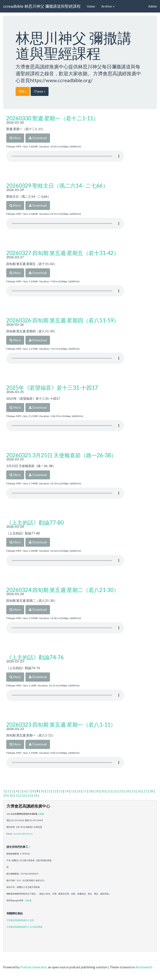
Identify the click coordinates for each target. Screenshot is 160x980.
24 (127, 791)
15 (73, 791)
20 (103, 791)
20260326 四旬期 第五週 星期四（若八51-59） (63, 320)
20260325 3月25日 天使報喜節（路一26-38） (61, 455)
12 (55, 791)
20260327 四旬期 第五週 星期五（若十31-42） (63, 253)
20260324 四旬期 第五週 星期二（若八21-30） (63, 590)
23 (121, 791)
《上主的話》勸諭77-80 (35, 523)
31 (17, 795)
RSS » (23, 91)
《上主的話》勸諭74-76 (35, 657)
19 (97, 791)
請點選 (29, 900)
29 (5, 795)
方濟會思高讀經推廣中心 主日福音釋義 (24, 927)
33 (29, 795)
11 (49, 791)
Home (91, 6)
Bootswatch (144, 967)
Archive (108, 6)
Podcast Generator (33, 967)
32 (23, 795)
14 (67, 791)
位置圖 (41, 814)
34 (35, 795)
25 (133, 791)
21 (109, 791)
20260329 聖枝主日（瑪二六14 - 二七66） (57, 186)
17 (85, 791)
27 (145, 791)
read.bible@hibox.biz (23, 834)
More (15, 138)
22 (115, 791)
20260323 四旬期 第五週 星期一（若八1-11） (61, 725)
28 (151, 791)
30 (11, 795)
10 (42, 791)
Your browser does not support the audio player (65, 156)
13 (61, 791)
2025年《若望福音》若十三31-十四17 (52, 388)
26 (139, 791)
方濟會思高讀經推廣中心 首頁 (20, 920)
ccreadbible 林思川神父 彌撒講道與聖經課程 (42, 6)
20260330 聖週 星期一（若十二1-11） (52, 118)
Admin (153, 6)
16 (79, 791)
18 (91, 791)
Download (38, 138)
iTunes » (40, 91)
